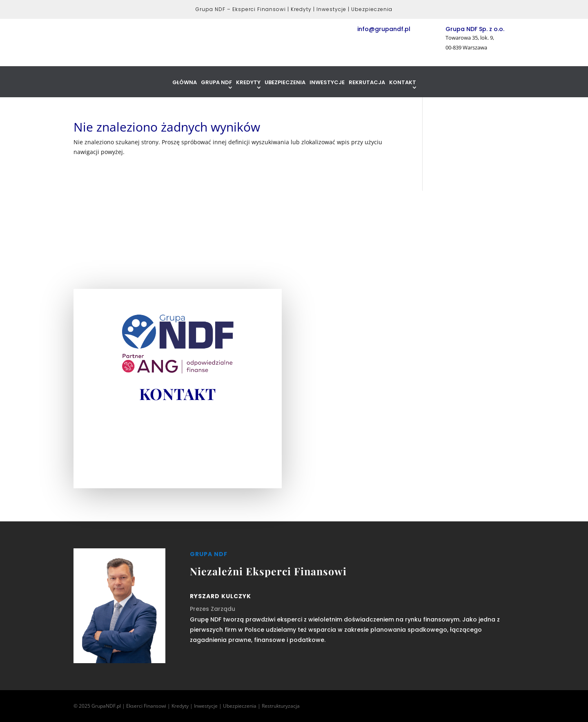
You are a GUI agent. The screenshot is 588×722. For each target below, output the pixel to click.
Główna (185, 83)
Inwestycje (327, 83)
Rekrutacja (367, 83)
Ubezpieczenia (285, 83)
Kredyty (248, 83)
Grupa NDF (216, 83)
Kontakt (403, 83)
